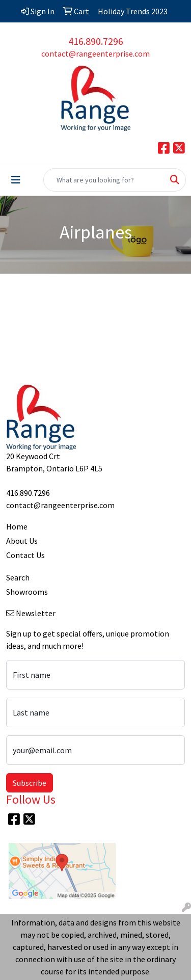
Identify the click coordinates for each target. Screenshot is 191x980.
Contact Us (25, 555)
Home (17, 526)
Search (18, 577)
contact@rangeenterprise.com (95, 54)
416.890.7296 (96, 41)
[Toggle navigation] (16, 180)
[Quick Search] (104, 180)
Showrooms (27, 592)
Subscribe (30, 783)
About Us (22, 541)
